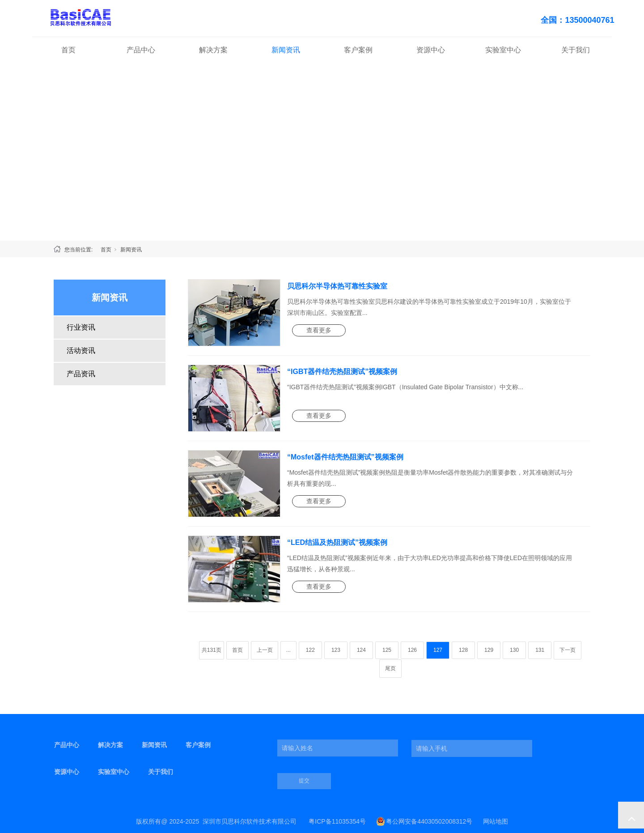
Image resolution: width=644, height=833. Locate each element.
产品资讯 (81, 374)
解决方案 (213, 50)
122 (310, 650)
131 (540, 650)
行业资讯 (81, 327)
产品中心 (141, 50)
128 (463, 650)
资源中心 (431, 50)
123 (336, 650)
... (288, 650)
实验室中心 (503, 50)
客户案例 (358, 50)
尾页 (390, 668)
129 (489, 650)
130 (514, 650)
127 (438, 650)
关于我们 (576, 50)
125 (387, 650)
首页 (68, 50)
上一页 (265, 650)
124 (361, 650)
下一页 (568, 650)
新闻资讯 (286, 50)
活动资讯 (81, 351)
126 (412, 650)
